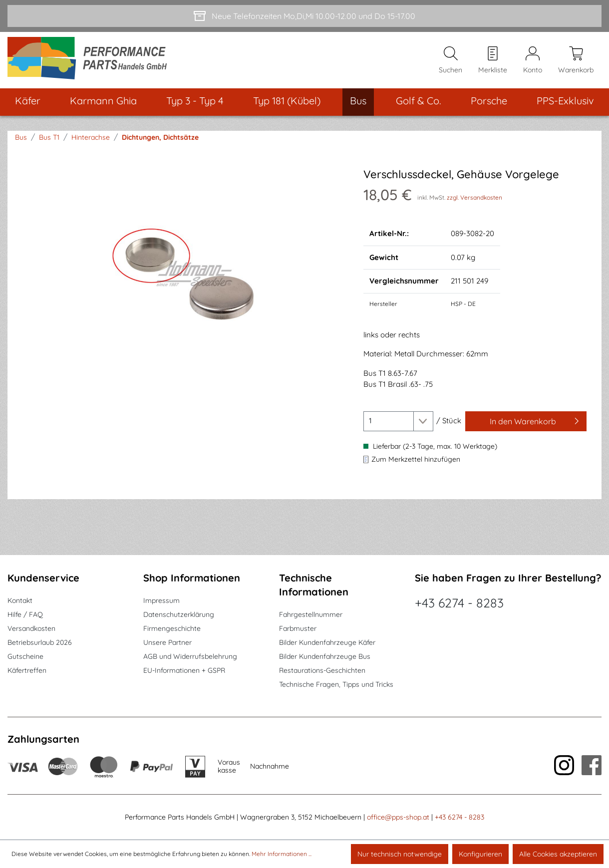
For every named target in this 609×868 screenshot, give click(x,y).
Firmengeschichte (172, 628)
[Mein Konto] (533, 60)
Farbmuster (298, 628)
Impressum (161, 600)
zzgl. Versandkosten (474, 197)
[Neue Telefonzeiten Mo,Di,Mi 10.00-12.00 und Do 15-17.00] (304, 16)
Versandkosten (31, 628)
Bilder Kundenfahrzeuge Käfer (327, 642)
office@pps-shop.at (398, 817)
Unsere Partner (167, 642)
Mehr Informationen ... (282, 854)
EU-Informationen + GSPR (184, 670)
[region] (183, 275)
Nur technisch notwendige (400, 854)
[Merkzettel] (493, 60)
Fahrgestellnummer (311, 614)
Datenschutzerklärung (179, 614)
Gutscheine (25, 656)
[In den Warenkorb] (526, 421)
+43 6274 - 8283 (459, 603)
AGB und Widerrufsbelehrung (190, 656)
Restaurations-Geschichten (322, 670)
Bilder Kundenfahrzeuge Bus (325, 656)
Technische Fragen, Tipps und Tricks (336, 684)
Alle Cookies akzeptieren (558, 854)
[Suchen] (451, 60)
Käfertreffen (27, 670)
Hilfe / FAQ (25, 614)
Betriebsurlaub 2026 (40, 642)
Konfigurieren (480, 854)
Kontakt (20, 600)
